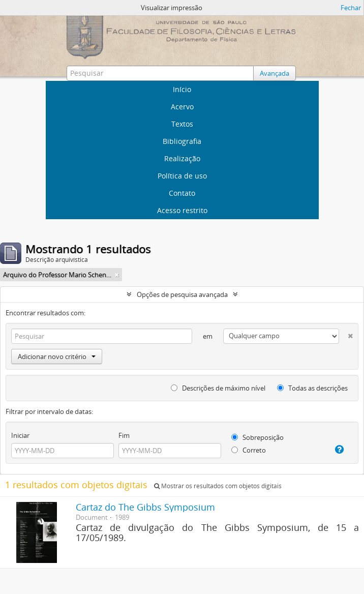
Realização (182, 158)
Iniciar (20, 435)
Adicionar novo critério (57, 357)
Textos (182, 124)
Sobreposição (257, 437)
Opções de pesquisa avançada (182, 294)
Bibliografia (182, 141)
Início (182, 89)
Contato (182, 193)
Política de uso (182, 176)
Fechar (351, 8)
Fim (124, 435)
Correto (249, 450)
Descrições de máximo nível (218, 388)
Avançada (275, 73)
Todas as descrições (312, 388)
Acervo (182, 107)
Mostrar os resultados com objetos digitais (218, 486)
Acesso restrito (182, 210)
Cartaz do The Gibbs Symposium (145, 507)
